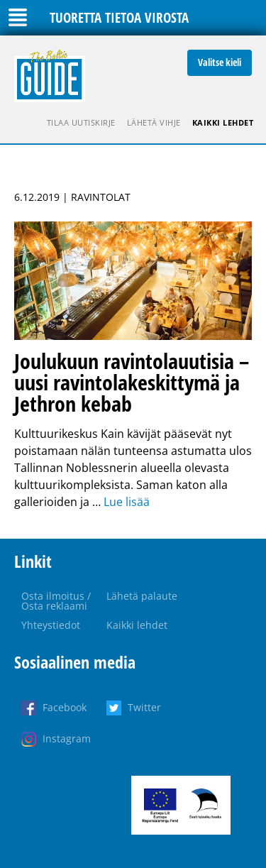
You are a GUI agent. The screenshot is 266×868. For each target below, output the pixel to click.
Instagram (67, 738)
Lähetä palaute (142, 596)
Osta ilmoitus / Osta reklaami (56, 601)
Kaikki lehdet (223, 122)
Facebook (65, 707)
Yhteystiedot (51, 625)
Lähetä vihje (154, 122)
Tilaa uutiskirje (81, 122)
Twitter (144, 707)
